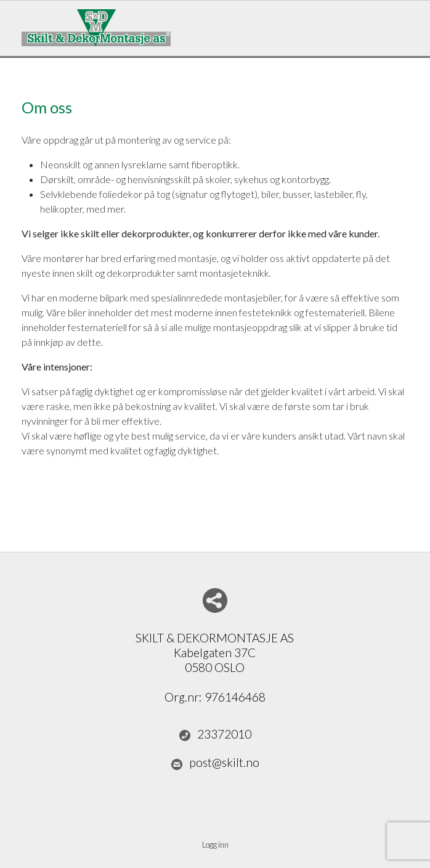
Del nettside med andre (215, 600)
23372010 (215, 734)
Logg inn (215, 845)
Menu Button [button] (398, 22)
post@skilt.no (215, 763)
